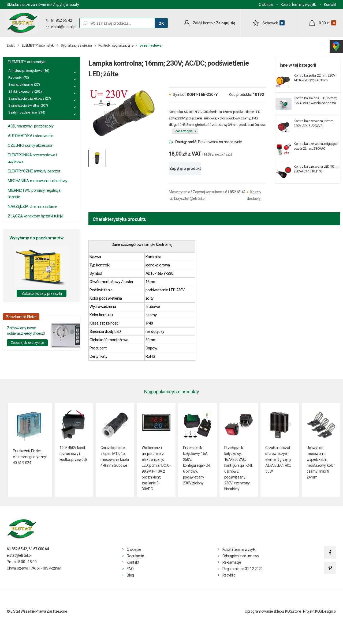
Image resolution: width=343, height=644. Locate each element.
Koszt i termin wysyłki (239, 549)
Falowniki (15, 78)
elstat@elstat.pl (64, 27)
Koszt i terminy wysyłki (299, 5)
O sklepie (266, 5)
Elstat (11, 45)
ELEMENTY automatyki (38, 45)
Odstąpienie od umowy (241, 556)
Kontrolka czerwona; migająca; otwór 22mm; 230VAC (316, 146)
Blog (130, 575)
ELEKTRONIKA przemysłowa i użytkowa (32, 158)
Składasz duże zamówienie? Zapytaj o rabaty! (43, 5)
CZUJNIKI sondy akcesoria (30, 145)
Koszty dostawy (254, 195)
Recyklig (229, 575)
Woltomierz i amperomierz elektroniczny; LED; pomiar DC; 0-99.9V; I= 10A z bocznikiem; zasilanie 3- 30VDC (156, 468)
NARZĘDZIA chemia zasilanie (32, 206)
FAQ (130, 569)
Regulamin (135, 556)
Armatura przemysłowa (25, 71)
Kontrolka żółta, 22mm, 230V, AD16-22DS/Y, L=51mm (315, 78)
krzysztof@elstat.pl (190, 198)
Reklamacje (232, 562)
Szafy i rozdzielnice (22, 112)
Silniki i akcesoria (21, 91)
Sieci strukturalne (21, 84)
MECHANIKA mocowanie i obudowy (38, 181)
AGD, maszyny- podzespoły (31, 126)
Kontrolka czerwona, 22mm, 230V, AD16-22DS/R (314, 123)
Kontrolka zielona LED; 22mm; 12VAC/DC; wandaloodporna (315, 101)
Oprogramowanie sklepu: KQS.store (273, 611)
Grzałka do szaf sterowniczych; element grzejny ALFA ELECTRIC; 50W (278, 460)
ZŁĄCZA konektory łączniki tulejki (35, 216)
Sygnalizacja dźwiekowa (26, 98)
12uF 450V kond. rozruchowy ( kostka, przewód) (73, 454)
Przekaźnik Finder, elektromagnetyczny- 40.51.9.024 (30, 457)
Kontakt (330, 5)
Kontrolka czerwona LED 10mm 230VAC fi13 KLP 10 (316, 169)
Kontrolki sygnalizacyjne (116, 45)
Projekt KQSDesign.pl (320, 611)
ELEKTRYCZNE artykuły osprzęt (34, 171)
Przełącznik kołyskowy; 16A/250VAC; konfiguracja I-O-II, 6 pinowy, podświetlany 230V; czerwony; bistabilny (238, 468)
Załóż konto (203, 23)
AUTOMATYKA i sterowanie (31, 136)
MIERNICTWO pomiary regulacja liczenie (34, 194)
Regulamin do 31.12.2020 (243, 569)
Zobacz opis (184, 131)
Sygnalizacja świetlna (76, 45)
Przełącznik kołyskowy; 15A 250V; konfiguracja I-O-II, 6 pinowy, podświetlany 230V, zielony (197, 465)
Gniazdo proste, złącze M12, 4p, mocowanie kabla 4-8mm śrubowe (115, 457)
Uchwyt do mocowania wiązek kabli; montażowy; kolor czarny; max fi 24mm (321, 462)
